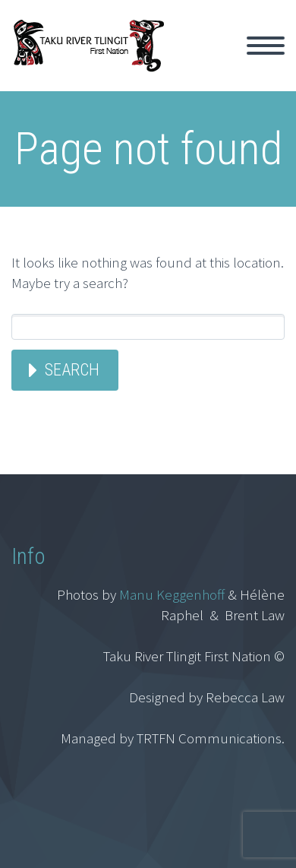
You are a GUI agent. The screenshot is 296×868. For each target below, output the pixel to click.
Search (72, 370)
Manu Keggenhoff (172, 594)
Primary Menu (266, 46)
